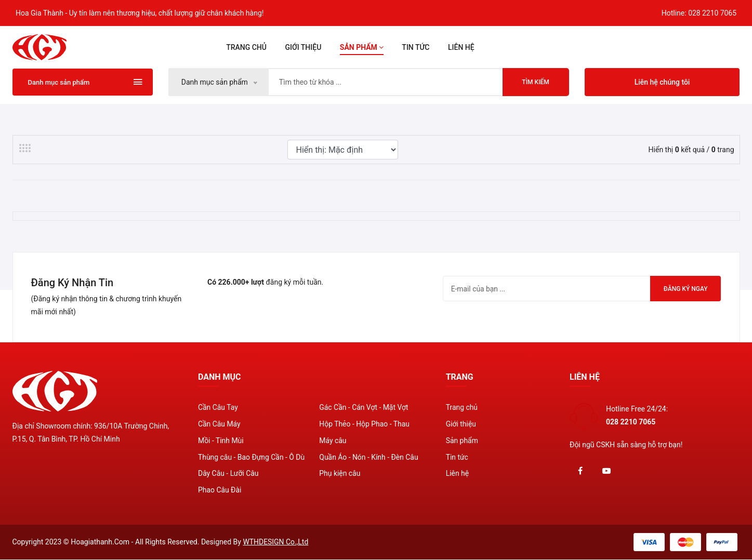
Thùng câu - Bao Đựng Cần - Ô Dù (252, 458)
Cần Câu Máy (219, 424)
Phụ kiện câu (340, 474)
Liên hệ (461, 47)
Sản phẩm (362, 47)
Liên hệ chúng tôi (662, 82)
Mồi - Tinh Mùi (221, 441)
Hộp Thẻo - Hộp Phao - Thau (365, 424)
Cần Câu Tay (218, 408)
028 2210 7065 (713, 13)
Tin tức (415, 47)
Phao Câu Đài (220, 491)
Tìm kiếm (535, 82)
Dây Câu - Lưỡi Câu (228, 474)
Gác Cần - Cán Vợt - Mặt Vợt (364, 408)
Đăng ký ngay (685, 289)
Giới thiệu (303, 47)
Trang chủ (246, 47)
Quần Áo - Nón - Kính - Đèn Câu (369, 458)
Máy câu (333, 441)
